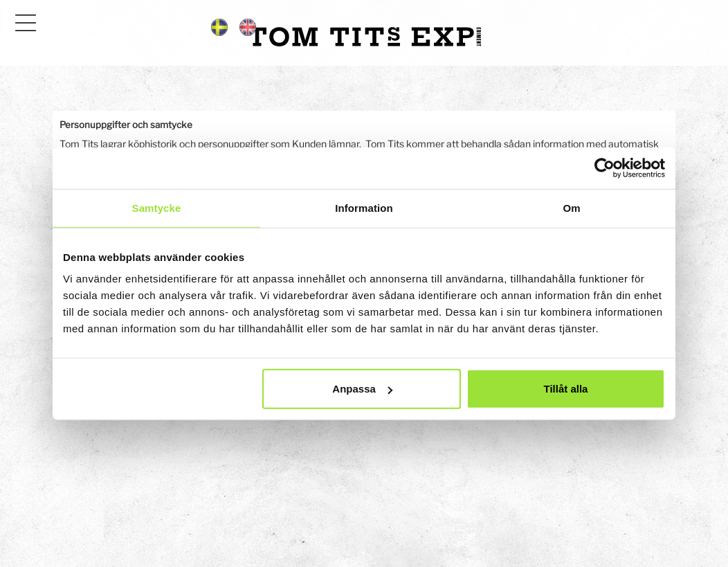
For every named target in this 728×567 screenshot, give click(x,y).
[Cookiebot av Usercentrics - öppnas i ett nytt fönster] (604, 168)
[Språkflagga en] (248, 27)
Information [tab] (364, 207)
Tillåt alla (565, 389)
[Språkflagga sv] (219, 27)
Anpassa (362, 389)
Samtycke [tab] (157, 207)
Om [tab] (571, 207)
